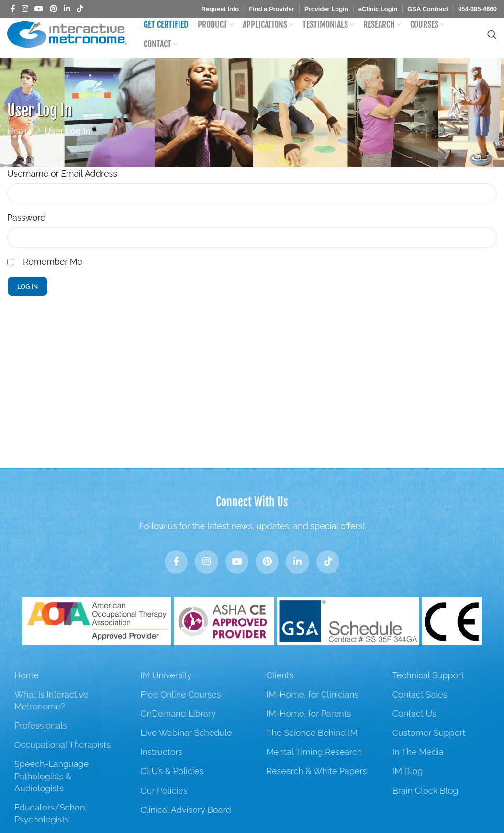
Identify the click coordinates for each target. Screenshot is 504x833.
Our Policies (164, 806)
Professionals (41, 741)
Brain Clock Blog (426, 806)
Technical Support (428, 691)
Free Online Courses (180, 710)
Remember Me (53, 272)
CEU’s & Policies (172, 787)
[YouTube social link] (39, 9)
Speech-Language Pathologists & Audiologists (51, 792)
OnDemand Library (178, 729)
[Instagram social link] (25, 9)
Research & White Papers (316, 787)
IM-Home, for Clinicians (312, 710)
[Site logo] (67, 39)
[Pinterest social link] (53, 9)
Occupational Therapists (62, 760)
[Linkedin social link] (67, 9)
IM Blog (408, 787)
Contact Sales (420, 710)
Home (19, 141)
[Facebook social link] (13, 9)
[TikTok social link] (80, 9)
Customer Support (429, 749)
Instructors (161, 768)
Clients (280, 691)
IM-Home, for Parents (308, 729)
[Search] (492, 40)
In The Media (418, 768)
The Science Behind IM (312, 749)
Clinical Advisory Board (186, 826)
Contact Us (414, 729)
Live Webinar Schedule (186, 749)
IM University (166, 691)
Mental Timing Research (314, 768)
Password (26, 228)
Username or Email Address (62, 184)
